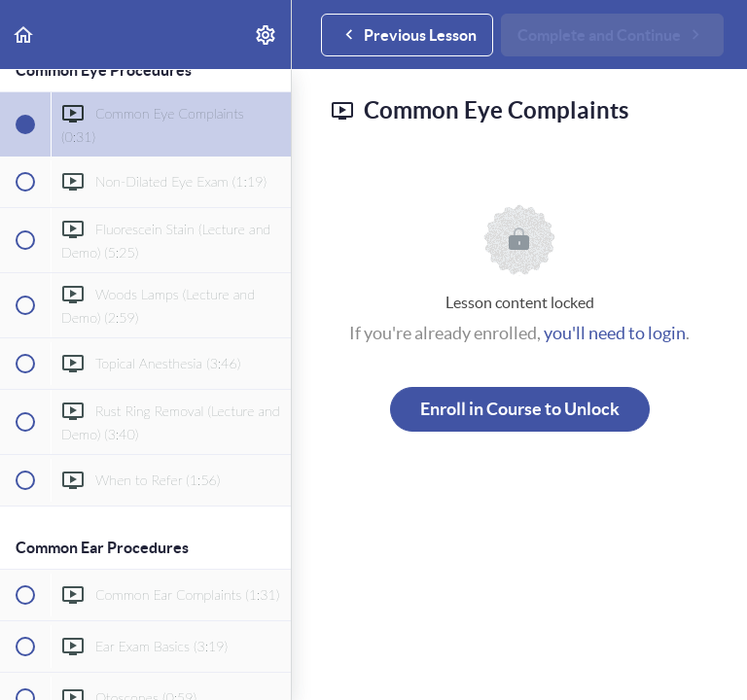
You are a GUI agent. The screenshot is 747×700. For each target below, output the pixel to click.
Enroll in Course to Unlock (520, 409)
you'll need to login (615, 333)
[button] (24, 35)
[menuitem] (267, 35)
